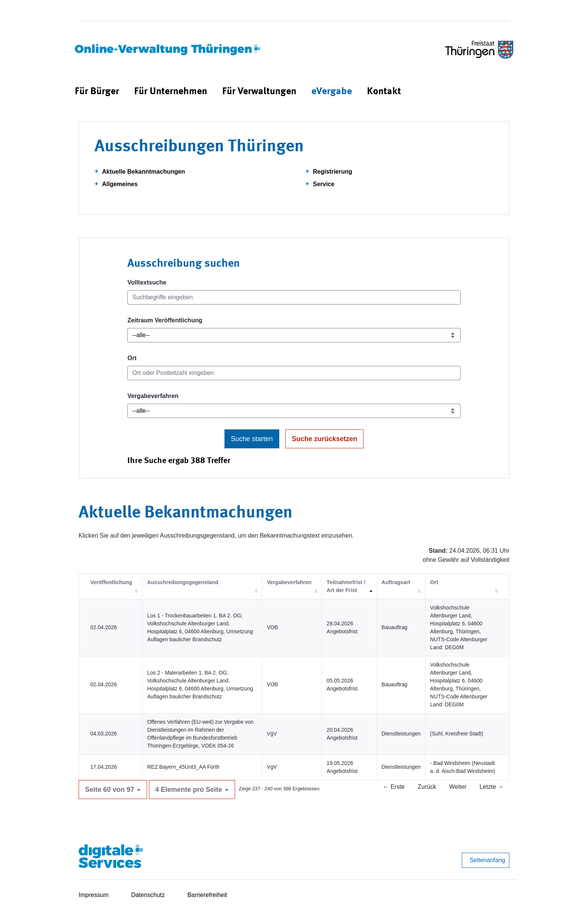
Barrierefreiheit (207, 895)
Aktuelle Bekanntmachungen (144, 172)
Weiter (458, 787)
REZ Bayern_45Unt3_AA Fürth (183, 767)
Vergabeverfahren (153, 396)
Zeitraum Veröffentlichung (165, 320)
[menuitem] (97, 92)
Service (324, 184)
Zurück (427, 787)
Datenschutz (148, 895)
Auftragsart (396, 582)
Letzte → (492, 787)
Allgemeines (120, 184)
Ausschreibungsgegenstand (183, 582)
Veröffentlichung (111, 582)
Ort (132, 358)
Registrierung (333, 172)
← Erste (394, 787)
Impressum (94, 895)
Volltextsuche (147, 282)
